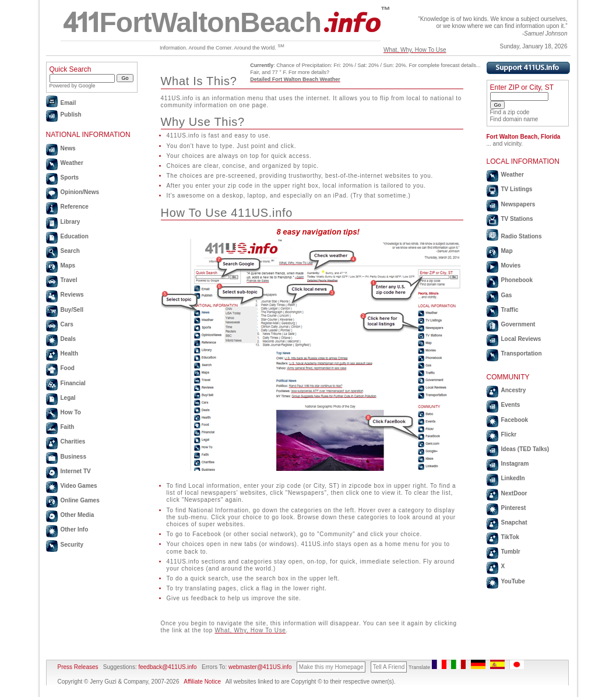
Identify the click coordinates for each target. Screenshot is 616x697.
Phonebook (517, 280)
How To (71, 412)
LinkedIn (513, 478)
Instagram (515, 464)
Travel (69, 280)
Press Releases (78, 667)
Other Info (75, 529)
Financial (73, 383)
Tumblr (511, 552)
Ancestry (514, 390)
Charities (73, 441)
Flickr (509, 434)
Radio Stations (522, 236)
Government (518, 324)
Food (68, 368)
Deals (68, 339)
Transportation (522, 353)
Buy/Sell (72, 310)
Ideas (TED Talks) (525, 449)
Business (73, 457)
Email (68, 103)
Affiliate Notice (202, 682)
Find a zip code (510, 112)
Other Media (78, 515)
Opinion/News (80, 192)
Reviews (72, 295)
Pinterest (514, 508)
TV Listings (517, 189)
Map (507, 251)
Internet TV (76, 471)
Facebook (515, 420)
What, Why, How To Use (415, 50)
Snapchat (514, 522)
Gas (507, 295)
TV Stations (517, 219)
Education (75, 236)
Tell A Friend (389, 667)
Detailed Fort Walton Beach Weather (295, 79)
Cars (67, 324)
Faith (68, 427)
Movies (511, 265)
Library (71, 222)
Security (72, 545)
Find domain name (514, 119)
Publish (71, 115)
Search (70, 251)
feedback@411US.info (167, 667)
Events (511, 405)
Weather (72, 163)
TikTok (510, 537)
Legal (68, 398)
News (68, 148)
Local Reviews (521, 339)
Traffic (510, 310)
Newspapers (518, 204)
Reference (75, 207)
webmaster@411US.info (260, 667)
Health (70, 353)
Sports (70, 177)
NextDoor (514, 493)
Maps (68, 265)
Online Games (80, 500)
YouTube (513, 581)
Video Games (79, 486)
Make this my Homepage (331, 667)
